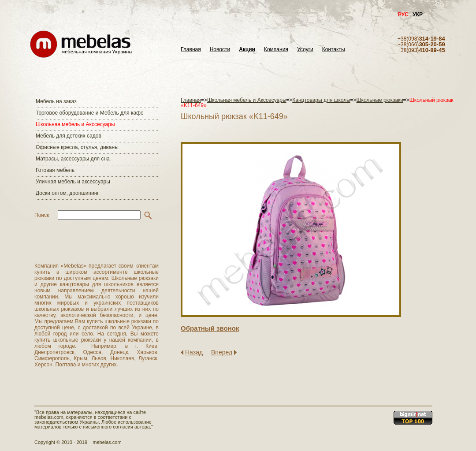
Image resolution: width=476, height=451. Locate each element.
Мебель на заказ (56, 101)
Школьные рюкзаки (380, 100)
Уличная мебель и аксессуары (73, 182)
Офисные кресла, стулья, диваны (77, 147)
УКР (418, 15)
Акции (247, 50)
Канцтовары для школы (321, 100)
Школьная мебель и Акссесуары (75, 124)
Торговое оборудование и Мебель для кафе (90, 113)
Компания (276, 50)
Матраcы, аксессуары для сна (73, 159)
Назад (194, 352)
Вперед (222, 352)
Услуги (305, 50)
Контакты (334, 50)
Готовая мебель (55, 170)
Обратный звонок (210, 328)
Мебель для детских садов (69, 136)
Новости (220, 50)
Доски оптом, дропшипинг (67, 193)
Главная (191, 50)
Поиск (42, 215)
